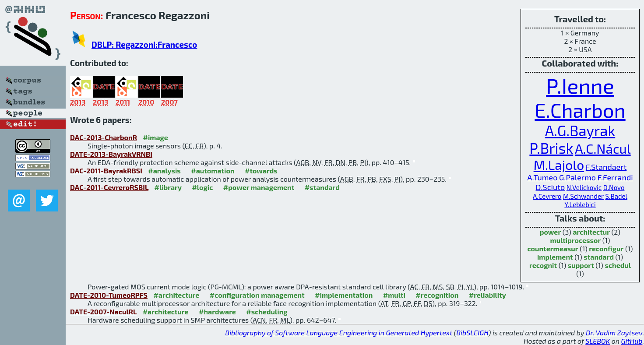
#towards (261, 171)
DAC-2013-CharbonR (104, 137)
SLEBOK (598, 341)
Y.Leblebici (580, 204)
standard (599, 257)
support (581, 265)
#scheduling (267, 312)
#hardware (217, 312)
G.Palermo (577, 177)
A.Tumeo (542, 177)
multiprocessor (576, 240)
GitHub (632, 341)
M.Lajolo (559, 165)
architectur (591, 232)
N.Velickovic (584, 187)
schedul (618, 265)
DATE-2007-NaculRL (103, 312)
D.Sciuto (551, 187)
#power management (259, 187)
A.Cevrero (547, 196)
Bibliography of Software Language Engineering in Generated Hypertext (339, 333)
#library (168, 187)
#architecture (176, 295)
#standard (322, 187)
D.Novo (614, 187)
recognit (543, 265)
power (550, 232)
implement (555, 257)
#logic (202, 187)
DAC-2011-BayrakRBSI (106, 171)
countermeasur (553, 248)
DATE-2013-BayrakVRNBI (111, 154)
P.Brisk (551, 148)
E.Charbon (580, 110)
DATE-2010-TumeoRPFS (109, 295)
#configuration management (257, 295)
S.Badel (617, 196)
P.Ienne (580, 85)
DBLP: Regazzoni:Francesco (144, 44)
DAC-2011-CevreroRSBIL (109, 187)
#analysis (164, 171)
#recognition (437, 295)
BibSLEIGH (472, 333)
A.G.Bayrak (580, 130)
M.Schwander (583, 196)
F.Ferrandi (615, 177)
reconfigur (606, 248)
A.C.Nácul (603, 148)
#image (156, 137)
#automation (213, 171)
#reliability (487, 295)
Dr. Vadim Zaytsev (614, 333)
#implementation (344, 295)
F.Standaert (606, 167)
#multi (394, 295)
